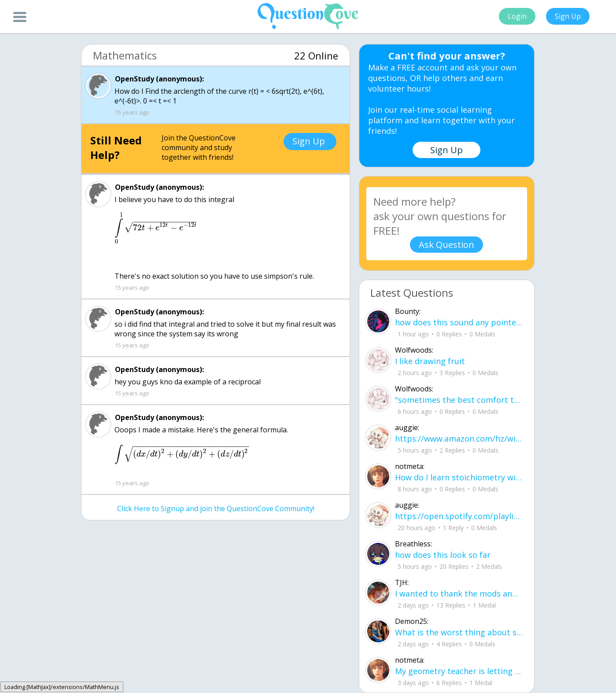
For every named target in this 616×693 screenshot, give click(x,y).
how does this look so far (443, 555)
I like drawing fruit (430, 361)
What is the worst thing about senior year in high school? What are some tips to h (459, 632)
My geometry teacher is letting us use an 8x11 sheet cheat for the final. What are (459, 671)
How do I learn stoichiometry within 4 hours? (459, 477)
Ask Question (446, 245)
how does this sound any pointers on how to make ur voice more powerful (459, 322)
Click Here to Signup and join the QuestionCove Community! (216, 509)
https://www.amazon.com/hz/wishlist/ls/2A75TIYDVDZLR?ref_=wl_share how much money (459, 439)
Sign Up (568, 16)
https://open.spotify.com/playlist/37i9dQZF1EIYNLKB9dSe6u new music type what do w (459, 516)
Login (517, 16)
